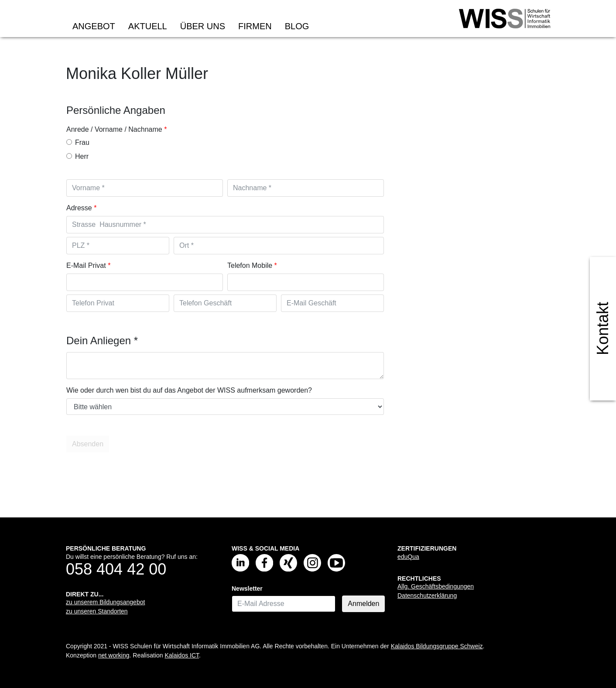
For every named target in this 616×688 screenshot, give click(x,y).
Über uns (203, 26)
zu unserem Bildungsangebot (105, 602)
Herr (77, 156)
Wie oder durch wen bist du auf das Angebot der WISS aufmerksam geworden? (189, 390)
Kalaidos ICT (182, 655)
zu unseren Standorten (97, 611)
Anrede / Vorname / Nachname (114, 129)
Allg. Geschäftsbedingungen (436, 586)
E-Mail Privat (86, 265)
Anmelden (363, 604)
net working (114, 655)
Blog (297, 26)
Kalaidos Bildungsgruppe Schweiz (437, 646)
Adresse (79, 208)
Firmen (255, 26)
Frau (78, 142)
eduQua (408, 557)
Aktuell (148, 26)
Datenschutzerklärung (427, 596)
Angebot (94, 26)
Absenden (89, 444)
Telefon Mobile (250, 265)
